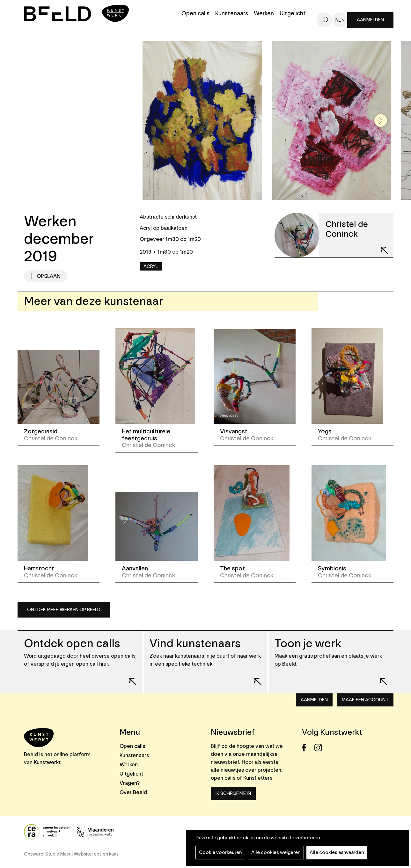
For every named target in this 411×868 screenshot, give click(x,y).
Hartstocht (39, 568)
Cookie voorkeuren (220, 853)
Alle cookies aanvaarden (337, 853)
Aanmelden (370, 20)
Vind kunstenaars (195, 644)
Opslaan (49, 276)
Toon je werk (308, 644)
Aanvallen (135, 568)
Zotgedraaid (41, 431)
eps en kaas (106, 854)
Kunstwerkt (47, 762)
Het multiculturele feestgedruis (146, 435)
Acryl (151, 267)
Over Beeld (133, 792)
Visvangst (234, 431)
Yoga (325, 431)
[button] (381, 120)
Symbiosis (332, 568)
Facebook (308, 748)
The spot (232, 568)
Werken (264, 14)
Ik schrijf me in (233, 794)
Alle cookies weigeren (276, 853)
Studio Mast (58, 854)
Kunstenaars (232, 14)
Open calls (195, 14)
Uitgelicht (293, 14)
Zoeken (324, 20)
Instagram (320, 748)
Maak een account (365, 700)
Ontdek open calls (72, 644)
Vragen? (130, 783)
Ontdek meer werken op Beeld (64, 610)
